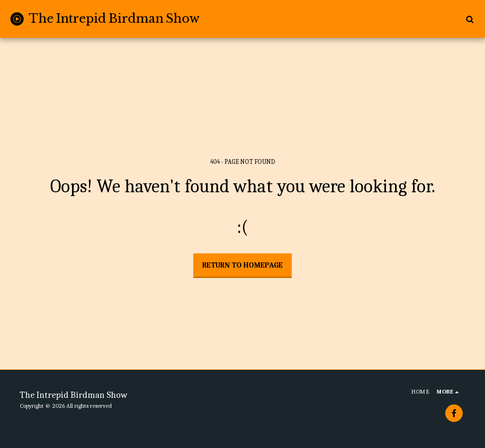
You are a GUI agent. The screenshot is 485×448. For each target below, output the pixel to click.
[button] (470, 19)
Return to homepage (242, 265)
